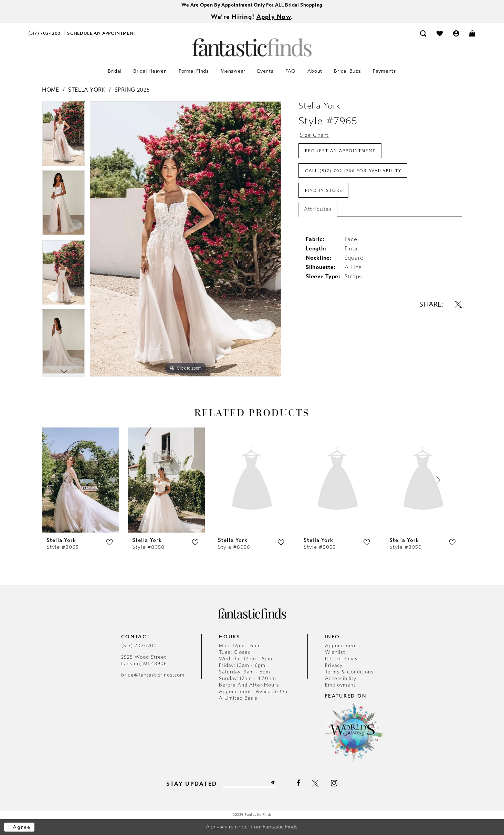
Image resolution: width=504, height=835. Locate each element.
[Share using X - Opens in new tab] (458, 305)
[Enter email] (249, 783)
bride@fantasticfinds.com (153, 675)
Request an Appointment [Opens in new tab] (340, 151)
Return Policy (341, 659)
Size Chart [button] (314, 135)
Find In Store (324, 191)
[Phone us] (45, 33)
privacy (219, 827)
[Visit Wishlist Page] (440, 33)
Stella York (87, 90)
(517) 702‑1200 (139, 646)
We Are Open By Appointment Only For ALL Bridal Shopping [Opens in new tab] (252, 5)
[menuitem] (45, 33)
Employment (340, 685)
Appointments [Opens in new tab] (343, 646)
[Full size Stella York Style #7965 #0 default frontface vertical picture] (186, 239)
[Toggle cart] (473, 33)
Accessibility (341, 679)
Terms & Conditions (349, 672)
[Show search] (423, 33)
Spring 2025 (132, 90)
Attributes (318, 210)
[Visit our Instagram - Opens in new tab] (334, 783)
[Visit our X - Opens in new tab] (316, 783)
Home (51, 90)
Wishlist (335, 653)
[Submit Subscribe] (272, 783)
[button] (456, 33)
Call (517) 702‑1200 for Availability (353, 171)
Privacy (334, 666)
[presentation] (81, 480)
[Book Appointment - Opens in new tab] (102, 33)
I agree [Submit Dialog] (20, 827)
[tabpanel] (64, 136)
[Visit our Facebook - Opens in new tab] (298, 783)
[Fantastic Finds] (252, 47)
